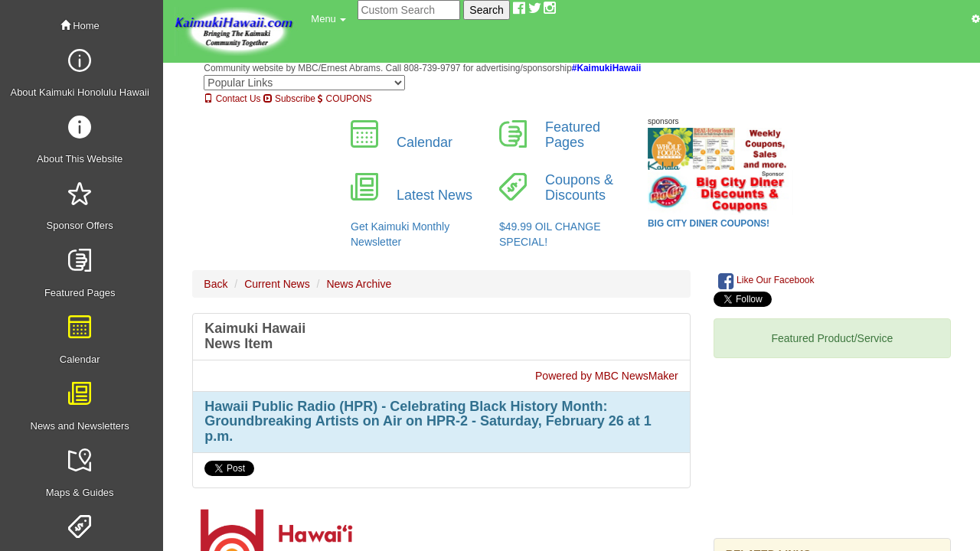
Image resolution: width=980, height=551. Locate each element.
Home (80, 26)
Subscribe (289, 99)
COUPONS (345, 99)
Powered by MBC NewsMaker (607, 376)
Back (216, 284)
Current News (277, 284)
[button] (328, 19)
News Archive (359, 284)
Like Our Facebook (766, 281)
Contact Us (232, 99)
